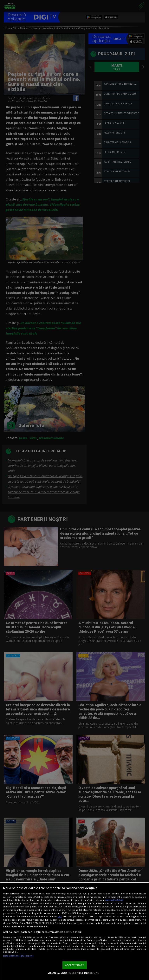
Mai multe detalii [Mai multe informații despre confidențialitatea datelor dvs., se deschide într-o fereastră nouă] (114, 900)
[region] (74, 931)
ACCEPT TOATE (74, 965)
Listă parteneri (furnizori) (18, 956)
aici (60, 916)
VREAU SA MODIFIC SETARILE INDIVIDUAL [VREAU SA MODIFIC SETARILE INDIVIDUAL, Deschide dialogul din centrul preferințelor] (73, 973)
